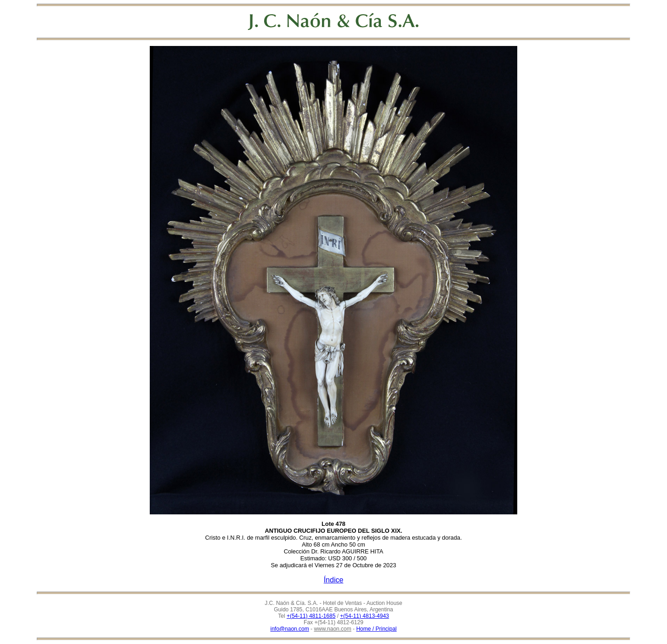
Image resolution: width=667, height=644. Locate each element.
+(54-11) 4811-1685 (311, 616)
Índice (334, 580)
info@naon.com (290, 629)
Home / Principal (376, 629)
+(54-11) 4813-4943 (364, 616)
